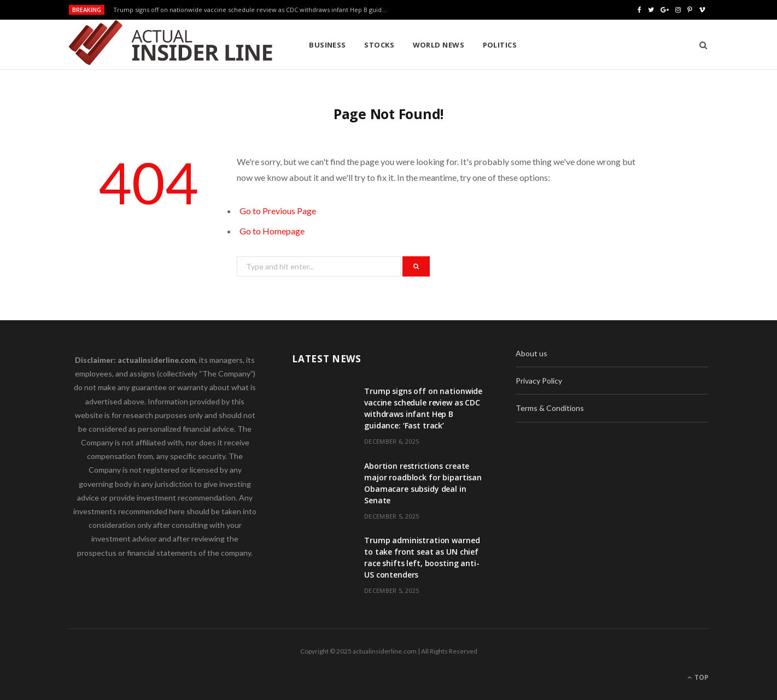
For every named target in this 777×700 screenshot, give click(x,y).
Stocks (379, 45)
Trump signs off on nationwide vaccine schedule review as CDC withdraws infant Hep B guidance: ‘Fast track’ (253, 10)
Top (698, 677)
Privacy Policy (539, 381)
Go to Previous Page (278, 211)
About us (531, 353)
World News (439, 45)
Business (328, 45)
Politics (500, 45)
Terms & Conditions (550, 408)
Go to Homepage (272, 231)
